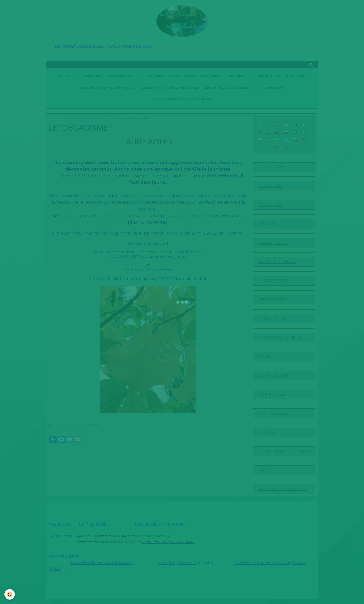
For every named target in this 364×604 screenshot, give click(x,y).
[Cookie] (10, 594)
